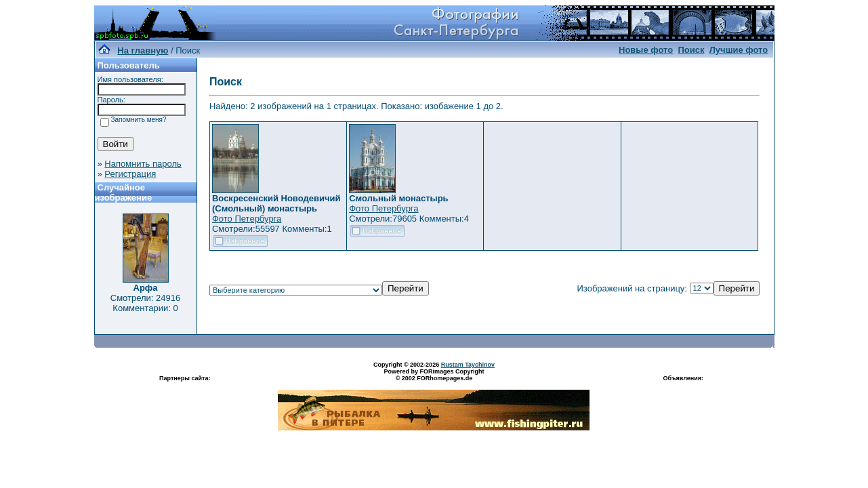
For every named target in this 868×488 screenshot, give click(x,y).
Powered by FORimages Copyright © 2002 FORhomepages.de (434, 375)
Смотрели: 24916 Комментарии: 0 (145, 303)
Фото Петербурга (247, 219)
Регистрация (130, 174)
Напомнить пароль (143, 164)
